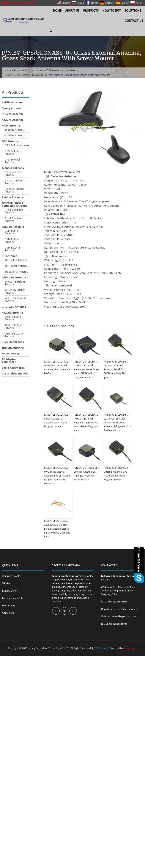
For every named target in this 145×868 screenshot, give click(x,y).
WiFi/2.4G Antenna (14, 277)
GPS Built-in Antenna (17, 145)
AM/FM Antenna (12, 102)
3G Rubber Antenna (16, 266)
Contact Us (134, 21)
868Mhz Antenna (15, 130)
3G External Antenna (17, 272)
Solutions (133, 11)
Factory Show (9, 590)
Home (57, 11)
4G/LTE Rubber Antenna (14, 326)
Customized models (15, 374)
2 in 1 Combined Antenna (14, 211)
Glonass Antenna (37, 70)
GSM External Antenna (12, 249)
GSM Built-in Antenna (12, 232)
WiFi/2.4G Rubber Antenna (15, 291)
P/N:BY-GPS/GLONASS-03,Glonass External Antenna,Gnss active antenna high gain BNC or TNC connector (117, 423)
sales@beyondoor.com (19, 3)
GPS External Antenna (12, 161)
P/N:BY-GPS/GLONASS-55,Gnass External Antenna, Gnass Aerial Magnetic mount (57, 421)
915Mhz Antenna (15, 135)
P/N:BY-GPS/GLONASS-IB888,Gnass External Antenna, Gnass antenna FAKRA (57, 367)
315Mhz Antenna (13, 114)
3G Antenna (10, 256)
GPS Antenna (10, 141)
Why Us (6, 583)
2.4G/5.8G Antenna (14, 307)
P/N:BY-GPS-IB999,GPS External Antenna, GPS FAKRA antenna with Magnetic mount (116, 473)
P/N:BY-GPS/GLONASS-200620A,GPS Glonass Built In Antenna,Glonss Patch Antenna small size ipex (57, 528)
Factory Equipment (12, 598)
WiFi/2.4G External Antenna (15, 300)
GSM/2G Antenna (13, 227)
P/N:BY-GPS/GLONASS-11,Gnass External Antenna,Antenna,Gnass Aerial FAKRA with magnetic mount (87, 369)
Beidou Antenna (12, 197)
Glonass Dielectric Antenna (15, 182)
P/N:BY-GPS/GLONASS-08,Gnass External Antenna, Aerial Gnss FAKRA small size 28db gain (116, 369)
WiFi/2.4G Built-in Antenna (15, 283)
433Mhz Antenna (13, 120)
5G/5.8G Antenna (13, 342)
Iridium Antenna (13, 348)
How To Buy (112, 11)
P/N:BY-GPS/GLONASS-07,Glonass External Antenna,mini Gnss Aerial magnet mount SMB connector (57, 475)
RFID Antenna (11, 126)
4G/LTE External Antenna (14, 335)
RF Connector (11, 354)
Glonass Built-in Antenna (14, 173)
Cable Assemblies (13, 368)
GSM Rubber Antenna (12, 240)
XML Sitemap (101, 648)
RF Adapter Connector (9, 361)
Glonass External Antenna (64, 70)
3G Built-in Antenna (16, 260)
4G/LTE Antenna (12, 313)
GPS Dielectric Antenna (13, 152)
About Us (72, 11)
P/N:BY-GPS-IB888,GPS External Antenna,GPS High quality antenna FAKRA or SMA (86, 473)
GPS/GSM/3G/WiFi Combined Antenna (15, 204)
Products (91, 11)
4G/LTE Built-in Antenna (13, 318)
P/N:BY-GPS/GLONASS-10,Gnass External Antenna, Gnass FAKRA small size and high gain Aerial (87, 423)
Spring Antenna (12, 108)
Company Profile (11, 576)
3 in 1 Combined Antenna (14, 220)
